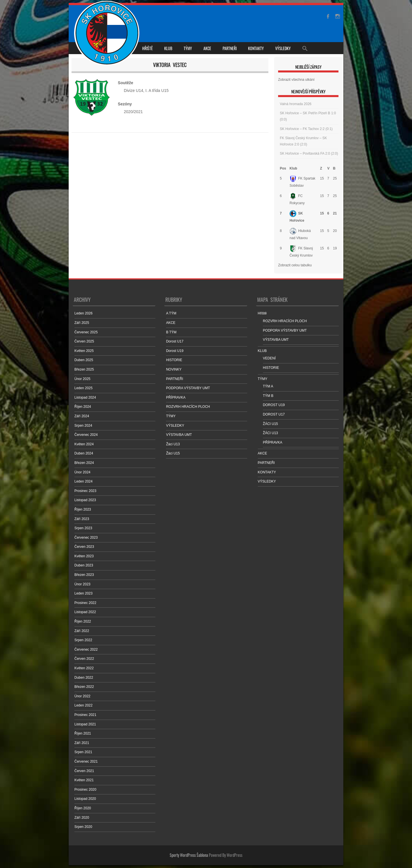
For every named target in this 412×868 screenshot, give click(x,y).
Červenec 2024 (86, 435)
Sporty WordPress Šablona (189, 855)
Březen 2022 (84, 687)
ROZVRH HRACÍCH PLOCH (188, 407)
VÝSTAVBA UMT (179, 435)
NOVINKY (174, 369)
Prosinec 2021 (85, 715)
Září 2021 (82, 743)
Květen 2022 (84, 668)
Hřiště (147, 48)
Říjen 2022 (83, 621)
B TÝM (171, 332)
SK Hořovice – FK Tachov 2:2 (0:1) (306, 129)
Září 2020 (82, 818)
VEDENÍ (269, 358)
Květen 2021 (84, 780)
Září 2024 (82, 416)
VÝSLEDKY (283, 48)
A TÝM (171, 313)
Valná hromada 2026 (296, 104)
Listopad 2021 (85, 724)
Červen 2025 (84, 341)
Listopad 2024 (85, 397)
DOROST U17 (274, 414)
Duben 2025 (84, 360)
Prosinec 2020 (85, 790)
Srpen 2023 (83, 528)
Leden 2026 (83, 313)
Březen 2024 (84, 463)
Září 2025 (82, 323)
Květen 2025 (84, 351)
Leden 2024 (83, 481)
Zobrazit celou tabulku (295, 265)
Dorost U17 (175, 341)
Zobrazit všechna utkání (296, 80)
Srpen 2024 (83, 426)
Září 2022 (82, 631)
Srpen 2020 (83, 827)
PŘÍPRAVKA (176, 397)
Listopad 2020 (85, 799)
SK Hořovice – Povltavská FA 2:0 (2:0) (309, 153)
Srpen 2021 (83, 752)
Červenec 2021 (86, 761)
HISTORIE (174, 360)
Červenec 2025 (86, 332)
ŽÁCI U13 (271, 433)
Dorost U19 (175, 351)
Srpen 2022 (83, 640)
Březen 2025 (84, 369)
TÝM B (268, 396)
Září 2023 (82, 519)
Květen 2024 (84, 444)
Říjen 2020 (83, 808)
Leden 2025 (83, 388)
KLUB (168, 48)
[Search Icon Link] (305, 48)
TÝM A (268, 386)
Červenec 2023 (86, 538)
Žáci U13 (173, 444)
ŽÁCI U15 (271, 424)
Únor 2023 (82, 584)
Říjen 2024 (83, 407)
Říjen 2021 (83, 733)
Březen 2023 (84, 575)
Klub (293, 168)
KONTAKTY (256, 48)
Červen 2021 (84, 771)
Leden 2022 (83, 705)
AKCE (207, 48)
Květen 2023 (84, 556)
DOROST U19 (274, 405)
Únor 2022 (82, 696)
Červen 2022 (84, 659)
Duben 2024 (84, 453)
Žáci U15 (173, 453)
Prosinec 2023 (85, 491)
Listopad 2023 (85, 500)
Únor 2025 (82, 379)
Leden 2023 (83, 593)
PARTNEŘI (230, 48)
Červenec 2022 (86, 649)
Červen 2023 (84, 547)
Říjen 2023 (83, 509)
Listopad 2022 (85, 612)
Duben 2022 (84, 678)
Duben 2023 (84, 565)
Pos (283, 168)
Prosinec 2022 (85, 603)
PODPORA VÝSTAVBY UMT (188, 388)
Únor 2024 (82, 472)
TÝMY (188, 48)
